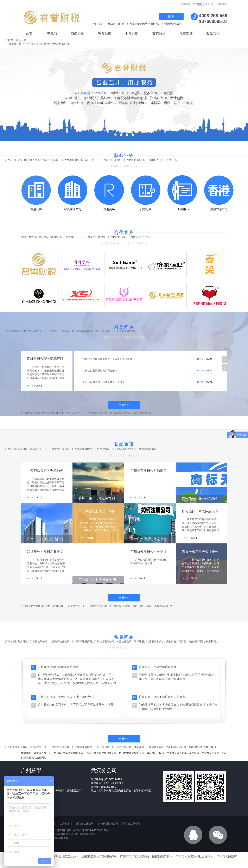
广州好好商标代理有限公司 (69, 753)
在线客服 (64, 824)
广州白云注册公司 (116, 24)
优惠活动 (186, 34)
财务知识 (105, 34)
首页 (29, 34)
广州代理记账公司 (172, 24)
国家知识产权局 (155, 753)
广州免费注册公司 (86, 834)
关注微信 (185, 4)
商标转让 (159, 34)
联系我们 (210, 4)
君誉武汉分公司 (43, 753)
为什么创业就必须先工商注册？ (100, 371)
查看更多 (124, 405)
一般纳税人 (154, 24)
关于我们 (50, 34)
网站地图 (222, 4)
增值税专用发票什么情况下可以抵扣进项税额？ (109, 359)
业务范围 (132, 34)
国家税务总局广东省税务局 (101, 753)
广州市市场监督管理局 (131, 753)
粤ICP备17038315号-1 (97, 830)
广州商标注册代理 (137, 24)
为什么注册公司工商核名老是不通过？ (104, 382)
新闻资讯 (77, 34)
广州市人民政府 (210, 753)
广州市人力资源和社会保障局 (183, 753)
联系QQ (198, 4)
